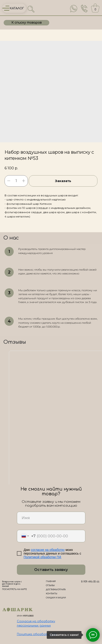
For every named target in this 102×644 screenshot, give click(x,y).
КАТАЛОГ (17, 8)
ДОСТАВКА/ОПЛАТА (56, 590)
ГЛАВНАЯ (51, 581)
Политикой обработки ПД (42, 557)
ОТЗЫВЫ (50, 586)
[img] (74, 9)
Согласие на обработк (35, 621)
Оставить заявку (51, 570)
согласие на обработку (48, 550)
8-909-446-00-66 (90, 582)
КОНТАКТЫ (52, 594)
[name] (51, 518)
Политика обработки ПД (37, 634)
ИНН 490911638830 (25, 616)
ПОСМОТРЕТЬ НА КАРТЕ (14, 589)
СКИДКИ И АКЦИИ (56, 598)
